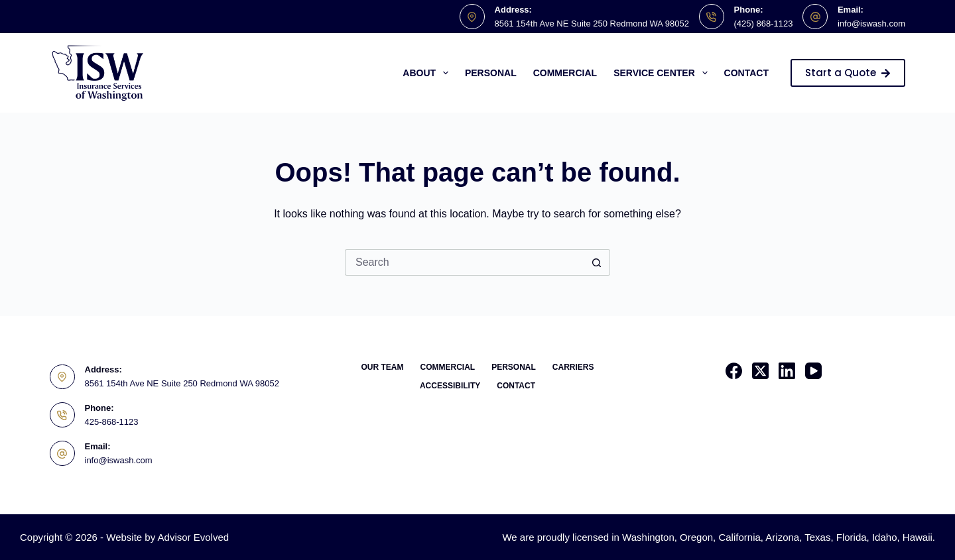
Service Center (663, 73)
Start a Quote (848, 73)
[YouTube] (813, 371)
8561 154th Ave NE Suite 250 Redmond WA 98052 (592, 24)
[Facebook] (734, 371)
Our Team (382, 367)
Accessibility (450, 386)
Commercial (565, 73)
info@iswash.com (871, 24)
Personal (491, 73)
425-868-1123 (112, 422)
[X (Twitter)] (760, 371)
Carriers (573, 367)
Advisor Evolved (194, 537)
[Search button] (597, 262)
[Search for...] (464, 262)
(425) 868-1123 (764, 24)
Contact (746, 73)
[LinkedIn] (787, 371)
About (428, 73)
